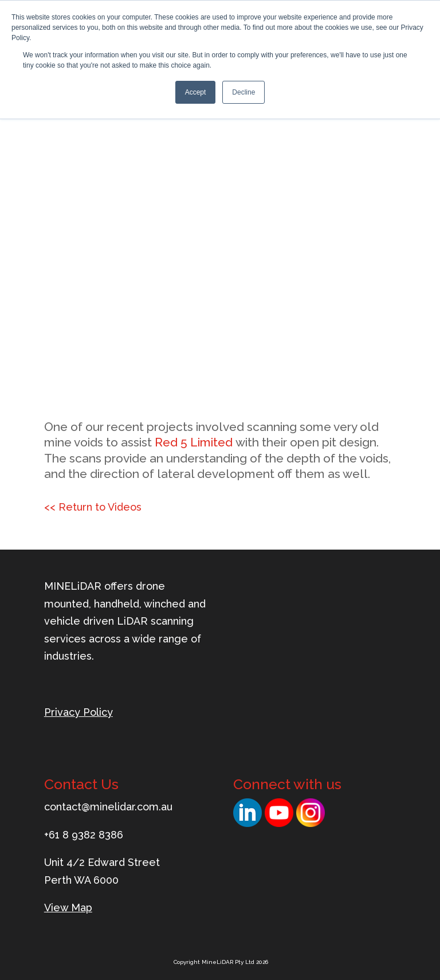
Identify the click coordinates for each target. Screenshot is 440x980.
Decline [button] (243, 92)
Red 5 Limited (194, 442)
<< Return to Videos (93, 507)
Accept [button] (196, 92)
